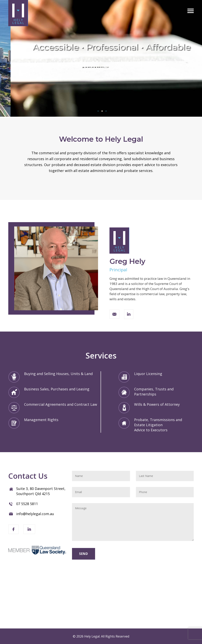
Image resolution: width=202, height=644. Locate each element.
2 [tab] (101, 111)
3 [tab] (105, 111)
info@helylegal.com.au (35, 514)
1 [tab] (97, 111)
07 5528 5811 (27, 504)
